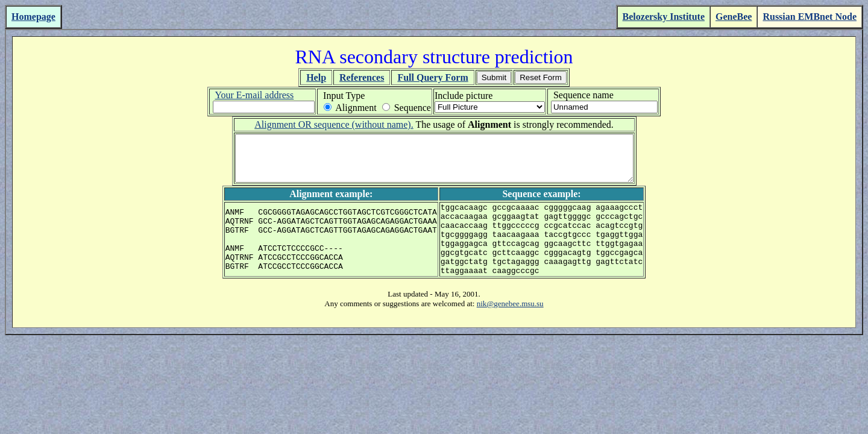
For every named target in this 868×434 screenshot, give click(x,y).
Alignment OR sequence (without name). (334, 124)
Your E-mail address (254, 95)
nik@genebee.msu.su (510, 327)
